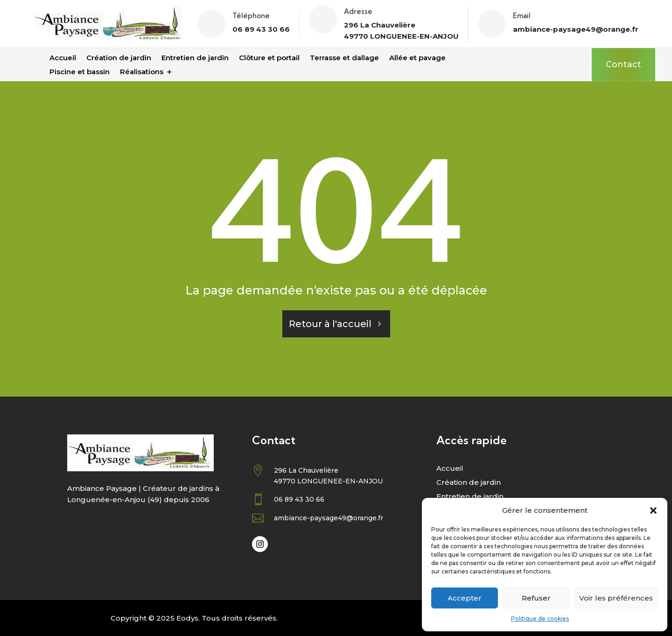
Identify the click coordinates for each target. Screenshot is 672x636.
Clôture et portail (269, 58)
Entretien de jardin (195, 58)
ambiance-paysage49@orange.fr (576, 29)
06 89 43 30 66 (261, 29)
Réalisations (142, 72)
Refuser (536, 598)
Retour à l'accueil (330, 324)
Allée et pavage (417, 58)
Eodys (187, 618)
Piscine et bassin (80, 72)
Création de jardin (119, 58)
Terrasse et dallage (344, 58)
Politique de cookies (540, 619)
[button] (653, 510)
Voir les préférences (616, 598)
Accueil (63, 58)
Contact (623, 64)
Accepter (465, 598)
